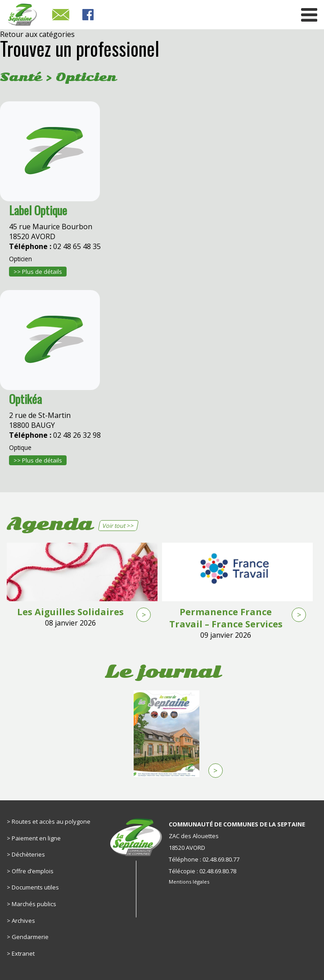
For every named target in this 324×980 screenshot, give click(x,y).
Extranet (23, 953)
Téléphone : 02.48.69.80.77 (204, 859)
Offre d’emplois (33, 871)
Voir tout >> (118, 526)
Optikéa (25, 399)
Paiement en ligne (36, 838)
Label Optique (38, 210)
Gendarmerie (30, 937)
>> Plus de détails (38, 272)
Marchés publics (34, 904)
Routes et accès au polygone (51, 821)
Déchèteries (28, 854)
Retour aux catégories (37, 34)
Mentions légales (189, 882)
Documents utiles (35, 887)
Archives (23, 921)
